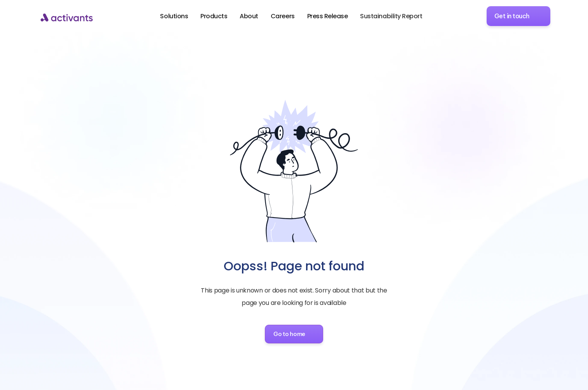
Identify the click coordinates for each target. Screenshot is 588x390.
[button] (294, 334)
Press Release (328, 16)
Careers (283, 16)
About (249, 16)
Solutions (174, 16)
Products (214, 16)
